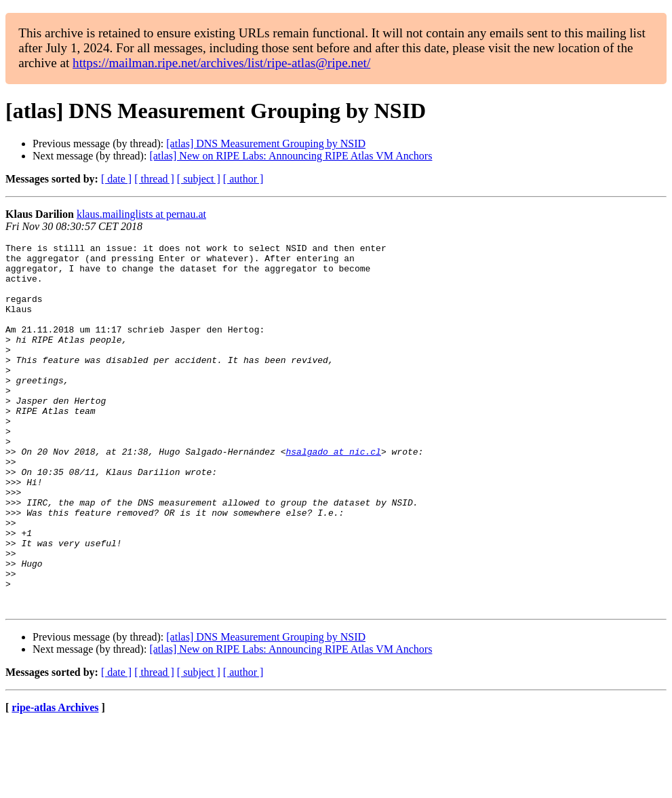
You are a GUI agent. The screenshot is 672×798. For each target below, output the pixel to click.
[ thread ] (154, 179)
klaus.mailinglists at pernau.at (141, 214)
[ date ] (116, 179)
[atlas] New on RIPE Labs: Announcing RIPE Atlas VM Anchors (291, 156)
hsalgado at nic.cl (333, 494)
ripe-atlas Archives (55, 781)
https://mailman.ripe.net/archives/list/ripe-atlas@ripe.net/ (221, 63)
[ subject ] (199, 179)
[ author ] (243, 179)
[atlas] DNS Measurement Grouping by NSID (266, 144)
